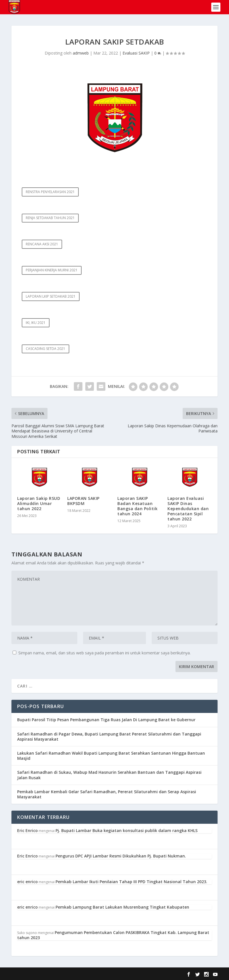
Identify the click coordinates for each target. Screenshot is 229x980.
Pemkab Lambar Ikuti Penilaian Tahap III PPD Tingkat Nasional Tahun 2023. (131, 882)
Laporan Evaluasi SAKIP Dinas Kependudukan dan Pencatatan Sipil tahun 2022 (188, 509)
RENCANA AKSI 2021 (42, 244)
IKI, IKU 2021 (36, 323)
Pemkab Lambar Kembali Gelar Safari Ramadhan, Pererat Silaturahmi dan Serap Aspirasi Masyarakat (107, 794)
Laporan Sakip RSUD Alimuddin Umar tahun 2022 (39, 503)
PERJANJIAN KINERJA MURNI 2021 (52, 270)
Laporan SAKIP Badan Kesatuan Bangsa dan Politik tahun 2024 (137, 506)
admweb (81, 53)
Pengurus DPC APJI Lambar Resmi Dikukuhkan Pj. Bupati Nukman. (121, 856)
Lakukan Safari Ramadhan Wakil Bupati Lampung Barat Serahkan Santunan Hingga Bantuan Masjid (111, 756)
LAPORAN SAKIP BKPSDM (83, 501)
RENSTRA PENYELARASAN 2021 (50, 192)
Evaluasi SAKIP (136, 53)
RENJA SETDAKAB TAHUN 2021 (50, 218)
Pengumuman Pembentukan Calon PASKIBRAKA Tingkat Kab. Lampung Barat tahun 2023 (113, 935)
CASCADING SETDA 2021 (46, 349)
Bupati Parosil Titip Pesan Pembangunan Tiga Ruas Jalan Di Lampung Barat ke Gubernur (106, 720)
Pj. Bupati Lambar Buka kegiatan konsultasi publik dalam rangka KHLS (127, 830)
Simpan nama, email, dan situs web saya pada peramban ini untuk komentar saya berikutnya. (104, 653)
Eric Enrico (27, 830)
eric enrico (27, 882)
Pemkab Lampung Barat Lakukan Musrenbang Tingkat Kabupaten (122, 907)
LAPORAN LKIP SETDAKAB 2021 (51, 296)
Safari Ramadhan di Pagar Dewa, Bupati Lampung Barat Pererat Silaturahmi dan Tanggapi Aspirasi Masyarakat (109, 736)
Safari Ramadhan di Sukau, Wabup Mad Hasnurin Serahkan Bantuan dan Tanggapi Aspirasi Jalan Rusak (109, 775)
